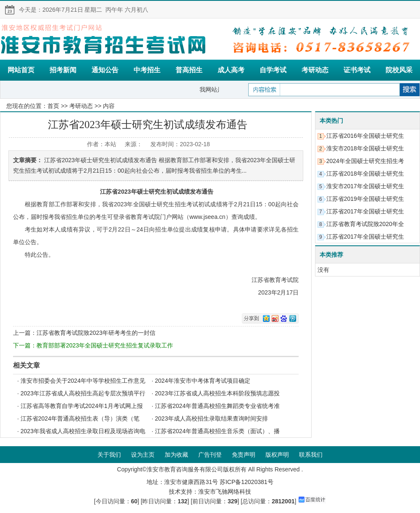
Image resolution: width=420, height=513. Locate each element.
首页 (53, 106)
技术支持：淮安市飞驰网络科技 (210, 492)
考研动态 (315, 70)
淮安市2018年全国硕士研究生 (365, 148)
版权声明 (277, 455)
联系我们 (311, 455)
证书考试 (357, 70)
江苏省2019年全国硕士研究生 (365, 199)
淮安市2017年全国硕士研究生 (365, 186)
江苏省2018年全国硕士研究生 (365, 174)
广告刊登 (210, 455)
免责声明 (244, 455)
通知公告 (105, 70)
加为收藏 (176, 455)
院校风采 (399, 70)
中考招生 (147, 70)
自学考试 (273, 70)
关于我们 (109, 455)
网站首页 (21, 70)
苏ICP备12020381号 (247, 482)
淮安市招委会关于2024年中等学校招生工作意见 (83, 381)
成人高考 (231, 70)
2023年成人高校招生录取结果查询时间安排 (211, 418)
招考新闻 (63, 70)
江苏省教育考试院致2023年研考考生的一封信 (96, 333)
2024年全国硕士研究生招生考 (365, 161)
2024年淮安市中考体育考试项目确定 (203, 381)
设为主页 (143, 455)
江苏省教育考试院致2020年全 (365, 224)
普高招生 (189, 70)
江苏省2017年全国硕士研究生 (365, 211)
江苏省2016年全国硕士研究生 (365, 136)
